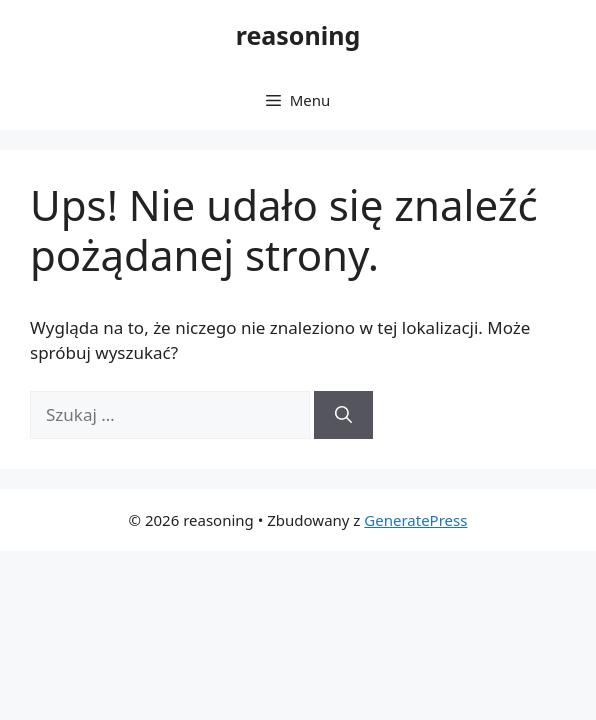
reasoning (298, 35)
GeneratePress (415, 520)
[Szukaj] (343, 415)
